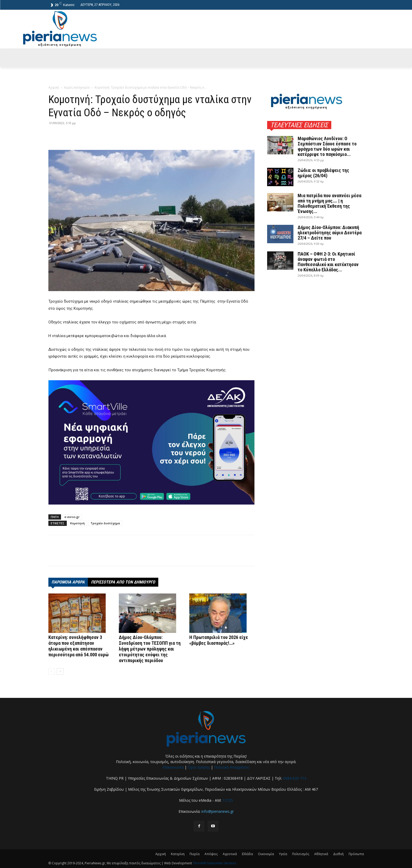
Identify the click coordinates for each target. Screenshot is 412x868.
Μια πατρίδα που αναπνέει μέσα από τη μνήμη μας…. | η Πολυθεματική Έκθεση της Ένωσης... (329, 203)
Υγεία (283, 854)
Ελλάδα (247, 854)
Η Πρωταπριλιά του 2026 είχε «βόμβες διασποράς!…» (219, 640)
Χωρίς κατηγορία (77, 87)
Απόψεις (211, 854)
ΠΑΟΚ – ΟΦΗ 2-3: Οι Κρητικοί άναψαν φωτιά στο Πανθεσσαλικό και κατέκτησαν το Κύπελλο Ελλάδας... (328, 262)
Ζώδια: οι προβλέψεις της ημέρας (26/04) (323, 173)
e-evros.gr (72, 517)
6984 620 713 (295, 778)
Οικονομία (266, 854)
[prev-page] (52, 671)
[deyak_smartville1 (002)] (151, 442)
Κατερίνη (178, 854)
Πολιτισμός (301, 854)
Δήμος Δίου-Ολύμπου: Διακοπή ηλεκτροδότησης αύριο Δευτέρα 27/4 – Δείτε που (330, 233)
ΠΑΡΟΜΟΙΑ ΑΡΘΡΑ (68, 582)
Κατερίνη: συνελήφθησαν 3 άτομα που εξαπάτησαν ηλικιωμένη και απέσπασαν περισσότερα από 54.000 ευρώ (78, 646)
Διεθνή (338, 854)
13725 (228, 800)
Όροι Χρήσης (199, 767)
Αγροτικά (230, 854)
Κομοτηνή (77, 523)
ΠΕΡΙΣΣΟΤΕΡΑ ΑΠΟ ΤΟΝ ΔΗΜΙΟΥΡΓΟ (123, 582)
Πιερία (195, 854)
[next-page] (60, 671)
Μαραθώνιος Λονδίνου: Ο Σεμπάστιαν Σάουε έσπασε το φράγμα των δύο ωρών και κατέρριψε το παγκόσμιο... (327, 146)
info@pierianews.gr (218, 811)
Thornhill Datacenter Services (214, 863)
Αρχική (54, 87)
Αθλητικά (321, 854)
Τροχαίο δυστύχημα (105, 523)
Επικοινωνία (173, 767)
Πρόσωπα (356, 854)
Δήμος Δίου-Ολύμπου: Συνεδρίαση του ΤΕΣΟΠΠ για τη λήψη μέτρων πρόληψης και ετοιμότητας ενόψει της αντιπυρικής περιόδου (150, 649)
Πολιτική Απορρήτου (232, 767)
